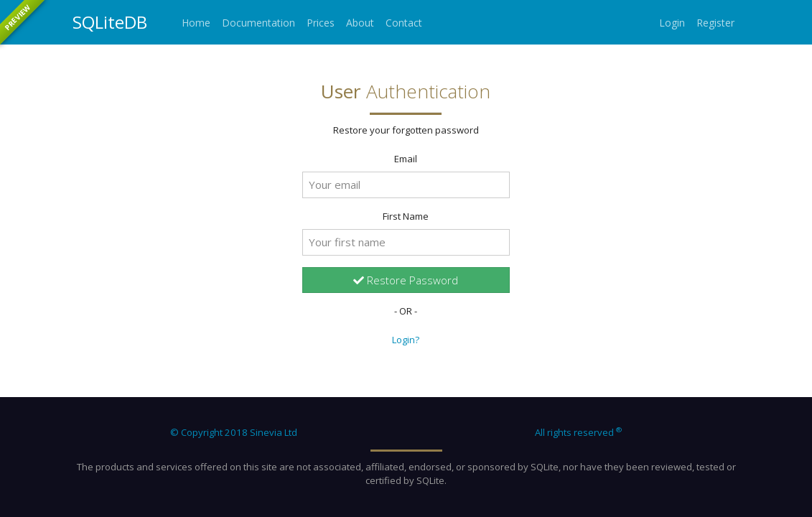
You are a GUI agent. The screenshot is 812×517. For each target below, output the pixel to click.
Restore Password (406, 280)
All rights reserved (578, 432)
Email (406, 159)
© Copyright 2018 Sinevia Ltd (234, 432)
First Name (406, 216)
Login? (406, 340)
